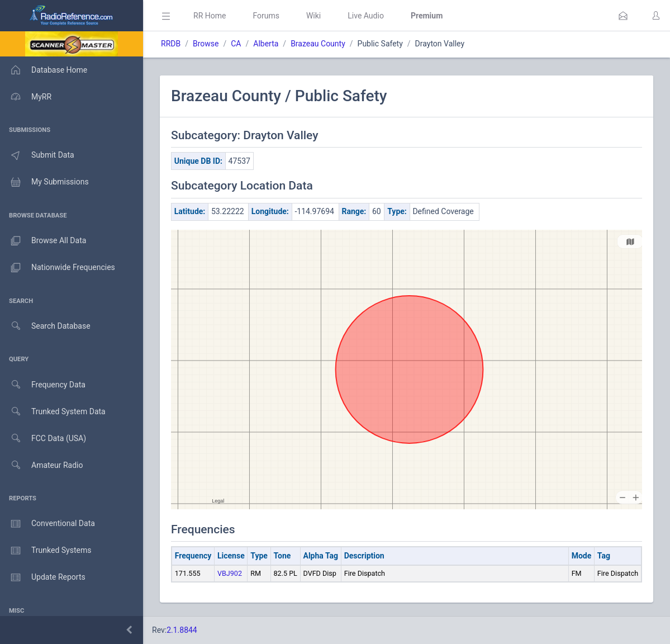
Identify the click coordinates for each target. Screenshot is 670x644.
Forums (266, 16)
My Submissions (44, 182)
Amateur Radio (42, 465)
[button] (623, 16)
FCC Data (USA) (43, 439)
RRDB (171, 44)
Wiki (313, 16)
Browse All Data (43, 241)
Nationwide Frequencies (58, 268)
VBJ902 (230, 573)
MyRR (26, 97)
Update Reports (43, 577)
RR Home (210, 16)
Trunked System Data (53, 412)
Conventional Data (47, 524)
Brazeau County (318, 44)
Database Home (44, 70)
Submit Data (37, 155)
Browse (206, 44)
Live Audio (366, 16)
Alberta (266, 44)
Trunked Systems (46, 551)
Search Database (45, 326)
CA (236, 44)
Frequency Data (43, 385)
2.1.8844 (182, 630)
